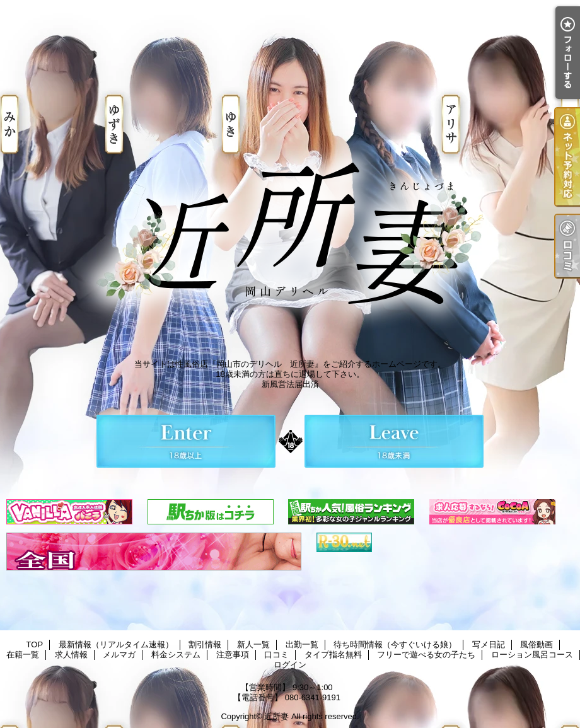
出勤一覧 (302, 644)
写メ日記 (489, 644)
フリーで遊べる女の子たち (426, 655)
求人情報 (71, 655)
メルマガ (119, 655)
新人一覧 (253, 644)
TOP (35, 644)
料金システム (176, 655)
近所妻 (276, 716)
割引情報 (205, 644)
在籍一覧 (23, 655)
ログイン (290, 665)
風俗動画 (536, 644)
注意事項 (233, 655)
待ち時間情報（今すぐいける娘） (395, 644)
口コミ (276, 655)
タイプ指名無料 (333, 655)
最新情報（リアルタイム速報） (116, 644)
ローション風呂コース (532, 655)
